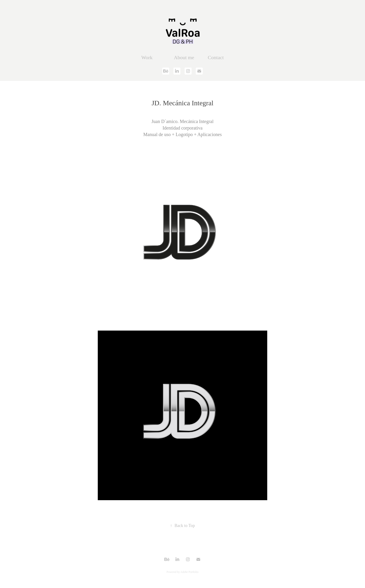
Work (147, 57)
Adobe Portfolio (189, 572)
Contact (216, 57)
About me (184, 57)
